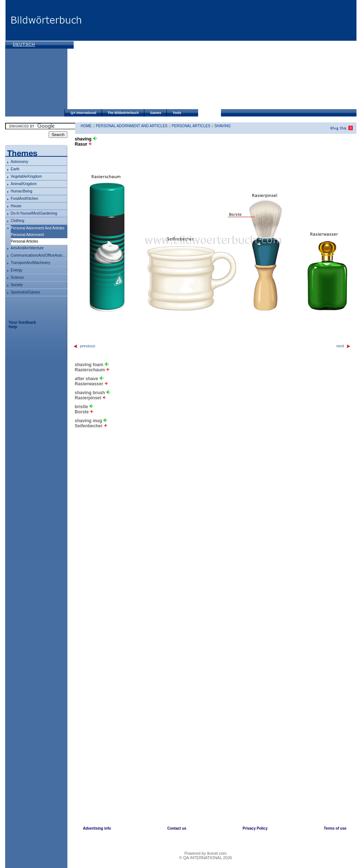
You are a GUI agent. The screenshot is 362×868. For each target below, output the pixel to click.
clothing (17, 221)
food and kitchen (24, 199)
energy (17, 270)
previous (84, 346)
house (16, 206)
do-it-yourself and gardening (34, 213)
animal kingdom (24, 184)
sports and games (25, 292)
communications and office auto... (38, 255)
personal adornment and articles (38, 228)
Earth (15, 169)
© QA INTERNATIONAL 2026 (205, 858)
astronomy (20, 162)
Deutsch (24, 44)
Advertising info (97, 828)
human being (22, 191)
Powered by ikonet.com (205, 853)
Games (156, 113)
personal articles (191, 126)
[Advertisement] (197, 55)
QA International (84, 113)
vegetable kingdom (26, 176)
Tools (177, 113)
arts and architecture (27, 248)
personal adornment (27, 235)
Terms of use (335, 828)
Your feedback (22, 322)
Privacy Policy (255, 828)
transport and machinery (30, 263)
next (344, 346)
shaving (222, 126)
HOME (86, 126)
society (17, 285)
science (17, 277)
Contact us (177, 828)
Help (13, 327)
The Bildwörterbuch (123, 113)
